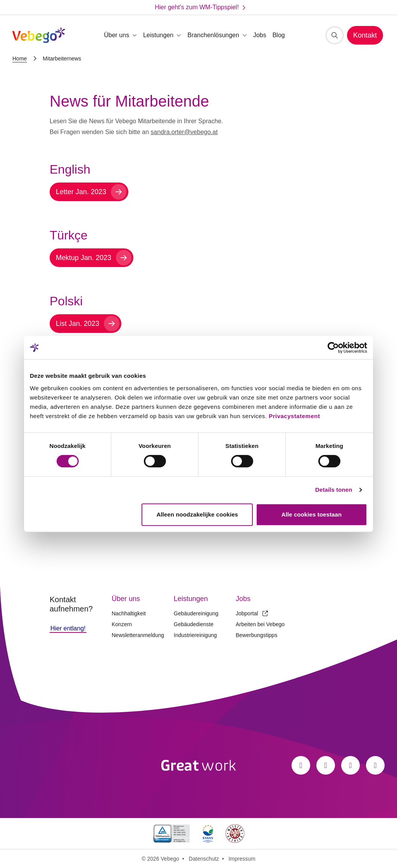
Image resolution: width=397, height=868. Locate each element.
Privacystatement (294, 416)
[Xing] (375, 765)
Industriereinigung (195, 635)
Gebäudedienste (194, 624)
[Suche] (335, 35)
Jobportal (252, 613)
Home (20, 59)
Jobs (260, 35)
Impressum (242, 859)
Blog (279, 35)
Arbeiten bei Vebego (260, 624)
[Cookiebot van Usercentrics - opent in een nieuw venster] (333, 348)
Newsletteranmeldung (138, 635)
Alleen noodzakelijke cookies (197, 514)
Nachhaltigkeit (129, 613)
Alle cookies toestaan (312, 514)
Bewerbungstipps (256, 635)
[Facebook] (301, 765)
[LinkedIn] (350, 765)
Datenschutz (204, 859)
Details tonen (334, 490)
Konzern (122, 624)
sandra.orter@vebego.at (184, 132)
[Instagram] (326, 765)
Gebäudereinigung (196, 613)
